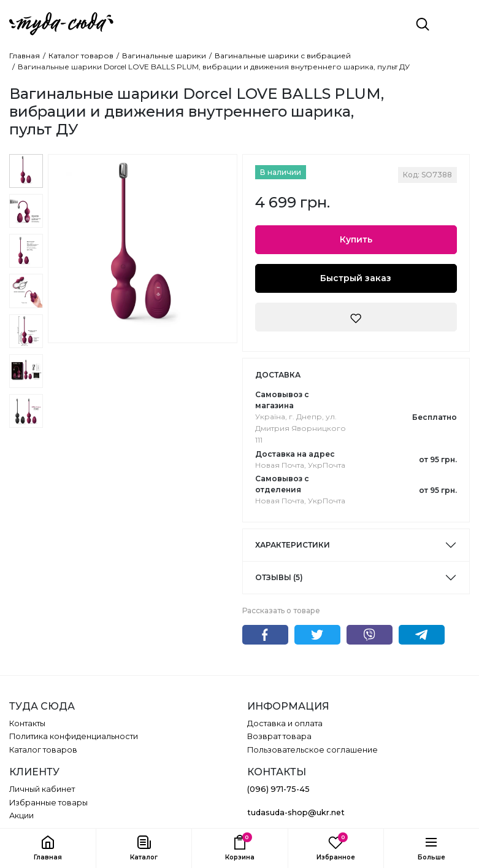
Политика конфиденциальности (74, 736)
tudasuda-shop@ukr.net (296, 812)
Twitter (317, 635)
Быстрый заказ (356, 278)
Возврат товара (279, 736)
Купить (356, 239)
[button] (144, 848)
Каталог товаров (81, 56)
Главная (25, 56)
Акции (21, 816)
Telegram (422, 635)
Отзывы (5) (279, 577)
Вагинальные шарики (164, 56)
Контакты (27, 723)
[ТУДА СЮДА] (61, 24)
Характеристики (293, 545)
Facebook (265, 635)
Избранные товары (48, 803)
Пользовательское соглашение (312, 750)
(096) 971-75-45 (278, 789)
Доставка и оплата (285, 723)
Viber (370, 635)
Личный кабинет (42, 789)
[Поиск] (423, 24)
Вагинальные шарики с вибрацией (283, 56)
